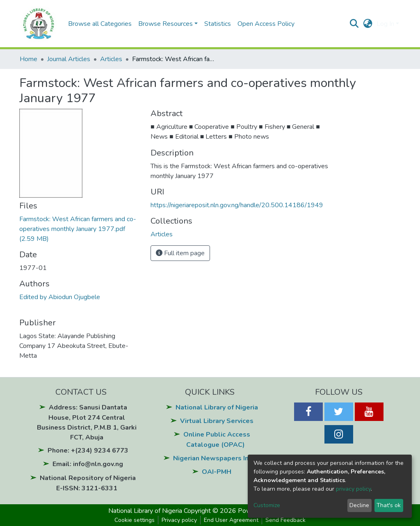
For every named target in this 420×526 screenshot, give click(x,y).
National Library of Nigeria (217, 407)
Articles (111, 59)
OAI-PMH (217, 472)
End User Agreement (231, 520)
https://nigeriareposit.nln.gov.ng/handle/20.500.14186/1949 (237, 205)
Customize (267, 505)
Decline (359, 505)
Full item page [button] (180, 253)
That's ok (389, 505)
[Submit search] (354, 24)
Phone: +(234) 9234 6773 (88, 451)
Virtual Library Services (217, 421)
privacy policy (353, 489)
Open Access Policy (266, 24)
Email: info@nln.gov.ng (88, 464)
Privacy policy (179, 520)
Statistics (218, 24)
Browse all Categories (100, 24)
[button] (368, 24)
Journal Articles (69, 59)
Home (29, 59)
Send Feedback (285, 520)
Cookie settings (135, 520)
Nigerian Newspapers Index (217, 458)
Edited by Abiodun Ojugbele (60, 297)
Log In (385, 24)
